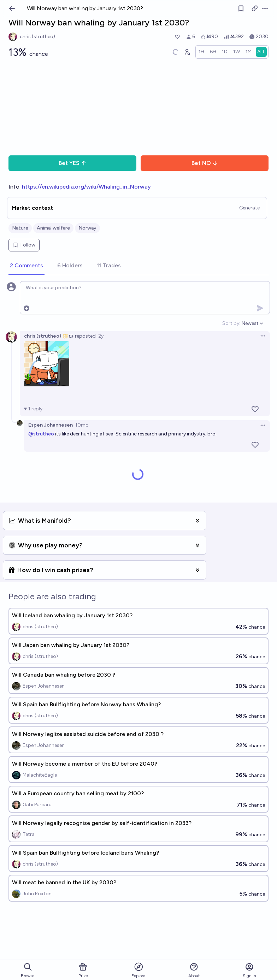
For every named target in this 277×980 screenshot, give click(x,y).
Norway (87, 228)
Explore (138, 970)
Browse (28, 970)
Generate (249, 208)
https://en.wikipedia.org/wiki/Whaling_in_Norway (86, 187)
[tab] (26, 266)
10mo (82, 425)
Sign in (249, 970)
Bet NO (205, 163)
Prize (83, 970)
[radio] (201, 52)
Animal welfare (53, 228)
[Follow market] (241, 8)
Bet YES (73, 163)
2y (101, 336)
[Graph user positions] (187, 52)
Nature (20, 228)
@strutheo (41, 434)
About (194, 970)
